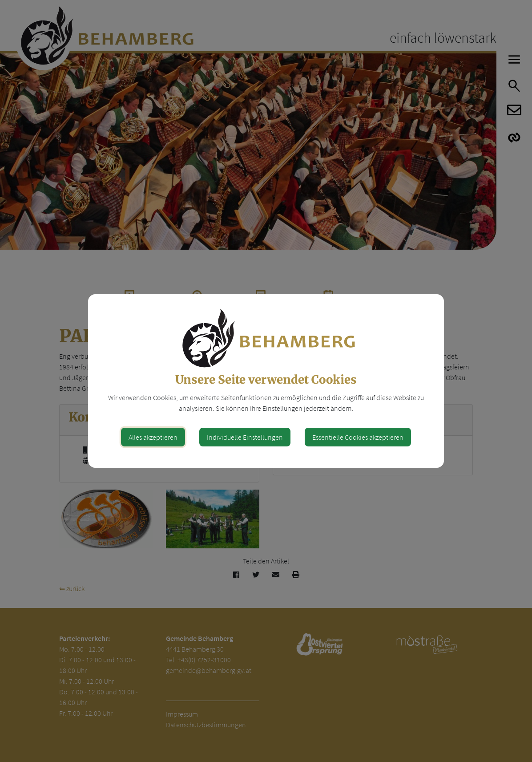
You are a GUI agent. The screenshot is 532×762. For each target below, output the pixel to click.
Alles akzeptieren (153, 437)
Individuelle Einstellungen (245, 437)
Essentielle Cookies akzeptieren (358, 437)
